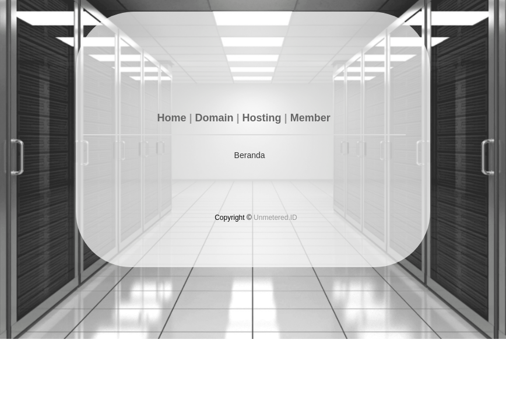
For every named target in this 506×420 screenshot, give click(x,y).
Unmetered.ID (275, 218)
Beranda (250, 155)
